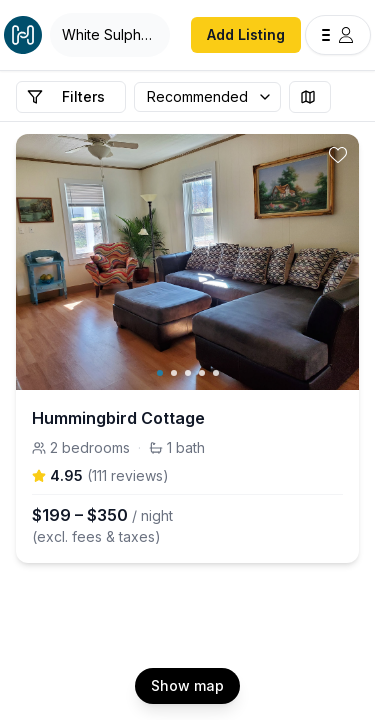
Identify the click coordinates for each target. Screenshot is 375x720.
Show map (187, 685)
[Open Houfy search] (110, 35)
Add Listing (246, 34)
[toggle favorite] (338, 155)
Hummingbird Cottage (118, 418)
